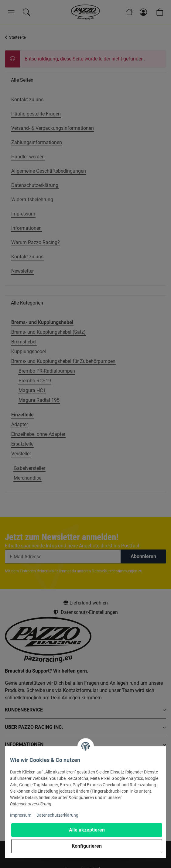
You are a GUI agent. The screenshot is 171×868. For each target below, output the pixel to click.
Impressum (21, 815)
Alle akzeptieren (87, 830)
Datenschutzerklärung (57, 815)
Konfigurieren (87, 846)
